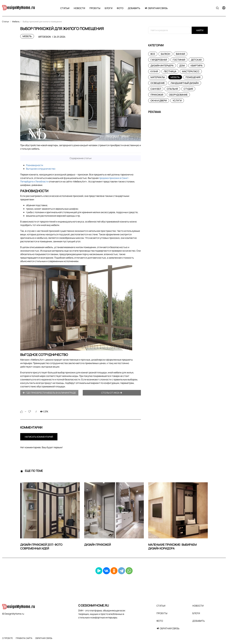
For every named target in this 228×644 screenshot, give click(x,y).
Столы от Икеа (112, 393)
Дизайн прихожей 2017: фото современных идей (41, 547)
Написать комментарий (39, 437)
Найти (200, 30)
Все (153, 54)
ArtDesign (44, 37)
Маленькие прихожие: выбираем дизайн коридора (172, 547)
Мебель (27, 36)
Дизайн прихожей (97, 545)
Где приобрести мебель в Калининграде (49, 393)
